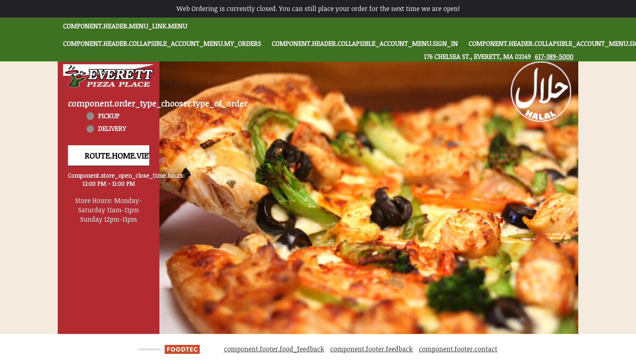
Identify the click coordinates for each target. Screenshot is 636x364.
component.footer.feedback (371, 349)
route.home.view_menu (135, 155)
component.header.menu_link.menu (125, 26)
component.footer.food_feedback (274, 349)
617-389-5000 (554, 57)
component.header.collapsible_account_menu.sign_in (365, 44)
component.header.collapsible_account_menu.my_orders (162, 44)
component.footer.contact (458, 349)
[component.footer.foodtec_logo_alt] (169, 349)
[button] (109, 76)
